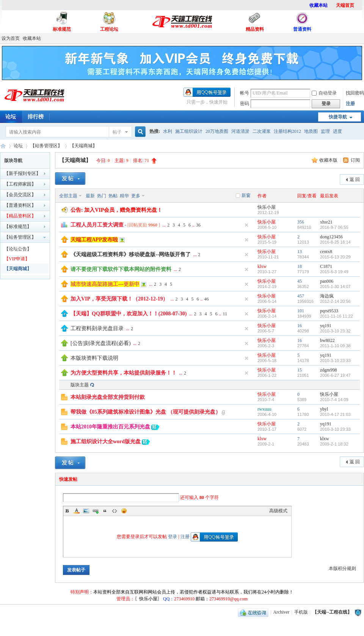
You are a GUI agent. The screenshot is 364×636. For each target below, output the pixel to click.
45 (300, 281)
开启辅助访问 (362, 38)
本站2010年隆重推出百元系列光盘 (110, 427)
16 (300, 326)
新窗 (246, 195)
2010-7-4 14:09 (334, 400)
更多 (136, 196)
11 (225, 314)
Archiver (282, 612)
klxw (262, 266)
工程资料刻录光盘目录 (97, 328)
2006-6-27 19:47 (335, 375)
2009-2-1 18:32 (334, 444)
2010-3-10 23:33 (335, 361)
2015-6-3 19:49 (334, 272)
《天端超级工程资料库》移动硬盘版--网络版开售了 (131, 254)
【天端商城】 (83, 146)
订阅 (355, 160)
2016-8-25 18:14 (335, 242)
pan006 (327, 281)
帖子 (117, 132)
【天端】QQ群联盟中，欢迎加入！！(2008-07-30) (129, 314)
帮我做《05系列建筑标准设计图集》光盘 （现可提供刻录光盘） (146, 412)
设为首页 (11, 38)
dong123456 (331, 237)
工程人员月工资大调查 (97, 225)
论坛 (18, 146)
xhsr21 (326, 222)
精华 (124, 196)
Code (115, 511)
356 (301, 222)
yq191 (326, 326)
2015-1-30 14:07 (335, 287)
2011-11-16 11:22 (337, 316)
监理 (325, 131)
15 (300, 370)
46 (206, 299)
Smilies (124, 511)
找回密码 (355, 93)
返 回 (355, 179)
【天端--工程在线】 (3, 146)
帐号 (245, 93)
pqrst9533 (329, 311)
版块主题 (80, 385)
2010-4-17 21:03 (335, 414)
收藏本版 (329, 160)
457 (301, 296)
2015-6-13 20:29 (335, 257)
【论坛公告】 (18, 249)
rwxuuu (264, 409)
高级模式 (278, 511)
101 (301, 311)
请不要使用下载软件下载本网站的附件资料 (121, 269)
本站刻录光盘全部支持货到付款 (108, 397)
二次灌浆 (262, 131)
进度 (337, 131)
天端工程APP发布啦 (94, 240)
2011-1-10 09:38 (335, 346)
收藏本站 (32, 38)
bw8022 (327, 340)
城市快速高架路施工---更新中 (105, 284)
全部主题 (68, 196)
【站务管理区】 (46, 146)
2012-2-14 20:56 (335, 301)
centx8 (326, 252)
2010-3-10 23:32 (335, 331)
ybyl (324, 409)
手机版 (301, 612)
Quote (105, 511)
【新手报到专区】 (22, 173)
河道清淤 (240, 131)
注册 (350, 104)
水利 (168, 131)
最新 (90, 196)
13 (300, 252)
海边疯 (327, 296)
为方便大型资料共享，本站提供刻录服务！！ (124, 373)
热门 (102, 196)
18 (300, 266)
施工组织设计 (189, 131)
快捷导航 (338, 117)
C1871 (326, 266)
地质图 (311, 131)
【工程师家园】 (20, 184)
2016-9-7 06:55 (334, 227)
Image (86, 511)
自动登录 (324, 93)
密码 (245, 104)
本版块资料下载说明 (94, 358)
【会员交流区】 (20, 195)
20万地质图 (217, 131)
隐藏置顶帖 (246, 225)
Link (96, 511)
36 (198, 225)
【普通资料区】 (20, 205)
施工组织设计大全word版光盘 (106, 442)
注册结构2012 (287, 131)
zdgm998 (329, 370)
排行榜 (36, 117)
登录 (173, 537)
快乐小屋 (267, 207)
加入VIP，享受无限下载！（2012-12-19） (119, 299)
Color (77, 511)
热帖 (113, 196)
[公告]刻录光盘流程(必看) (101, 343)
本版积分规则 (342, 568)
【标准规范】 (18, 227)
